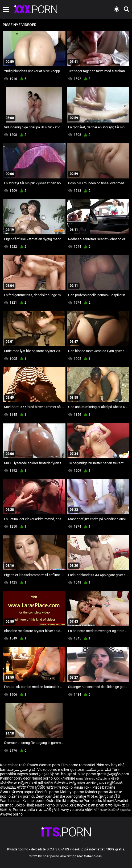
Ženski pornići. (24, 796)
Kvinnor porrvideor (16, 778)
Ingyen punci (27, 774)
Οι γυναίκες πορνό (72, 805)
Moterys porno (72, 792)
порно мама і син (77, 787)
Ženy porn (45, 796)
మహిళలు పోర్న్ (65, 783)
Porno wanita (24, 810)
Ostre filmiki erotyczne (65, 801)
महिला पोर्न (93, 810)
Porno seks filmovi (99, 801)
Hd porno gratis (94, 774)
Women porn (50, 765)
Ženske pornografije (70, 796)
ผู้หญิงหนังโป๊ (109, 796)
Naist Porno (45, 805)
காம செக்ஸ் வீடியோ (93, 778)
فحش (102, 783)
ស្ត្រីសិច (41, 787)
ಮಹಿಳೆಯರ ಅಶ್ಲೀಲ (15, 783)
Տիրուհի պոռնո (65, 774)
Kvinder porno (97, 792)
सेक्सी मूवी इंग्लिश (41, 783)
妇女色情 (54, 787)
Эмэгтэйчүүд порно (18, 792)
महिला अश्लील (87, 783)
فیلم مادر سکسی (98, 769)
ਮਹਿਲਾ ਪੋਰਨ (26, 787)
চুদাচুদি (44, 774)
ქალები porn (118, 774)
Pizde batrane (104, 787)
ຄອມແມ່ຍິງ (45, 810)
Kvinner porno (34, 801)
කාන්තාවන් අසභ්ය (115, 810)
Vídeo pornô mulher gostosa (61, 769)
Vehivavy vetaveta (69, 810)
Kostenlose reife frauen (19, 765)
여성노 (93, 796)
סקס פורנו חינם (100, 805)
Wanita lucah (11, 801)
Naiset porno (42, 778)
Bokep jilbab (24, 805)
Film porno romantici (78, 765)
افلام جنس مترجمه (22, 769)
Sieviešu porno (48, 792)
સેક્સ (115, 778)
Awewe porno (11, 814)
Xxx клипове (64, 778)
